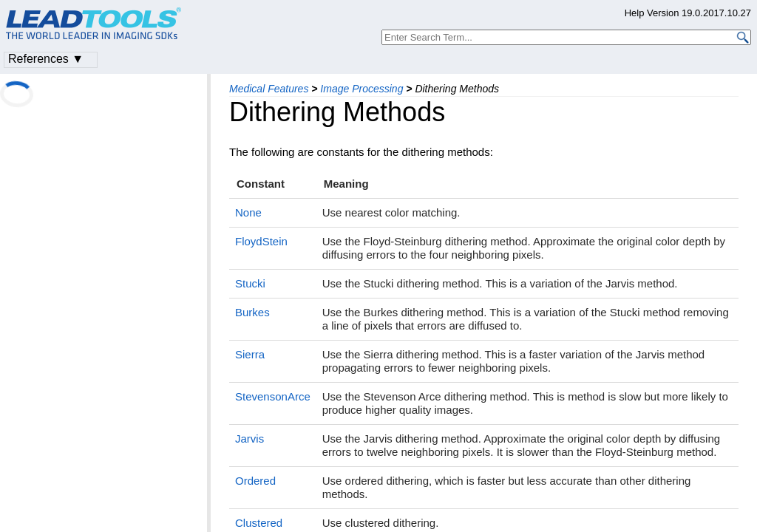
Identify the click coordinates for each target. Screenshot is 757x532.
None (248, 212)
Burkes (252, 312)
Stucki (250, 283)
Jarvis (249, 439)
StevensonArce (273, 396)
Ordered (255, 481)
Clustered (259, 523)
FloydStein (261, 241)
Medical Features (269, 89)
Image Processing (361, 89)
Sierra (250, 354)
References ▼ (46, 59)
